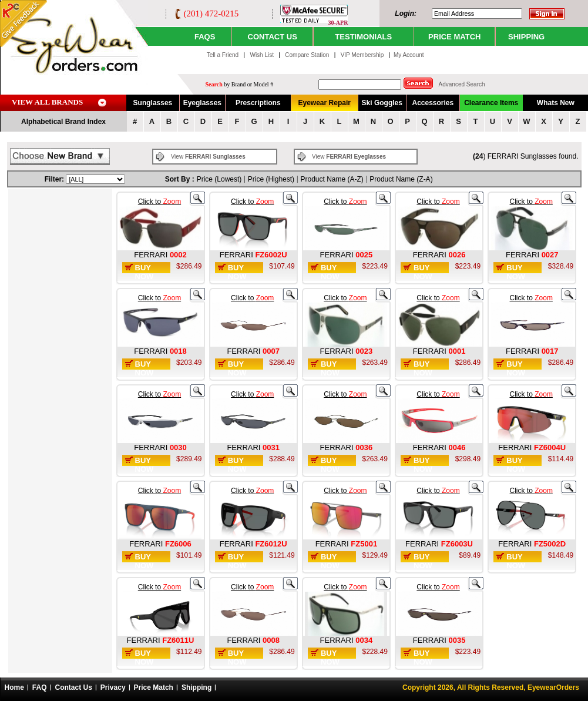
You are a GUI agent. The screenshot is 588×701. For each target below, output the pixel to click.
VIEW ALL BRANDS (47, 102)
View (208, 157)
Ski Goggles (382, 103)
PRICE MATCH (454, 37)
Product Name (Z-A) (401, 179)
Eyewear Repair (325, 103)
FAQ (40, 687)
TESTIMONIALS (363, 37)
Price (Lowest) (219, 179)
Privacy (113, 687)
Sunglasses (153, 103)
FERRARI (152, 255)
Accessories (433, 103)
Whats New (556, 103)
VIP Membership (362, 55)
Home (14, 687)
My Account (409, 55)
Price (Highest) (271, 179)
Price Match (154, 687)
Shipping (196, 687)
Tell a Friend (223, 55)
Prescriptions (258, 103)
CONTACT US (273, 37)
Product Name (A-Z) (332, 179)
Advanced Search (462, 84)
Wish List (262, 55)
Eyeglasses (202, 103)
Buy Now (145, 272)
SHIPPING (526, 37)
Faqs (205, 37)
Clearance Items (491, 103)
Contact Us (74, 687)
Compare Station (308, 55)
